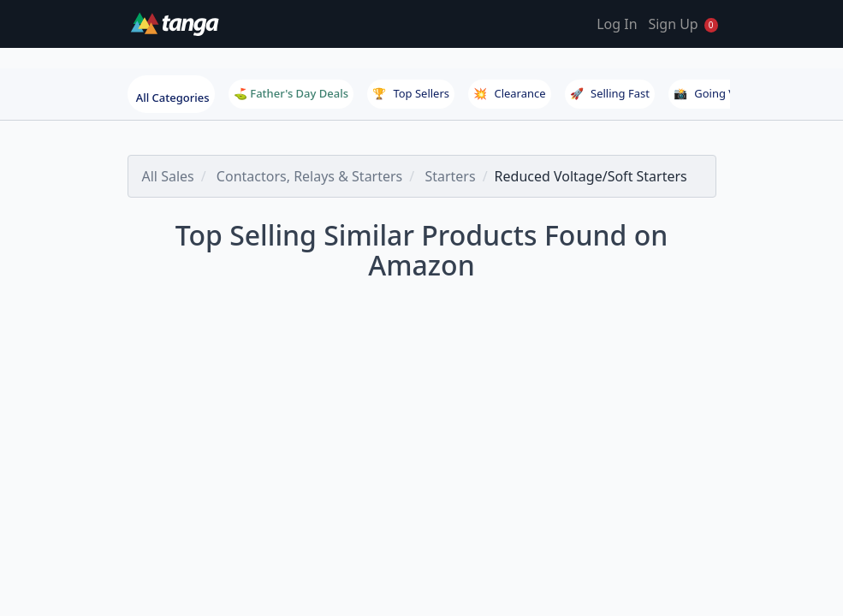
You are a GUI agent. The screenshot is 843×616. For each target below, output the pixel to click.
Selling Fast (610, 93)
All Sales (168, 176)
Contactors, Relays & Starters (309, 176)
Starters (450, 176)
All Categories (173, 98)
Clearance (509, 93)
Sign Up (673, 24)
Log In (617, 24)
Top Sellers (411, 93)
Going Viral (712, 93)
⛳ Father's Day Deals (291, 93)
